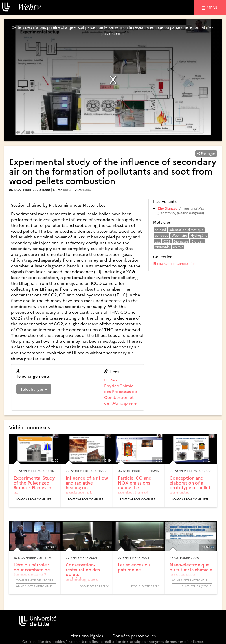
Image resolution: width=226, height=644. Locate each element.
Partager (206, 153)
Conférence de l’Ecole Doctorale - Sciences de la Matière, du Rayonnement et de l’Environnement (36, 580)
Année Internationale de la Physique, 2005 (192, 580)
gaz (157, 241)
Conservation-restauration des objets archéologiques (83, 572)
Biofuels (198, 241)
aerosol (160, 230)
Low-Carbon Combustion (174, 264)
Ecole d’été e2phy (94, 586)
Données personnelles (134, 636)
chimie (178, 247)
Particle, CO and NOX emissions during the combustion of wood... (135, 487)
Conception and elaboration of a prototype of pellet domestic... (190, 485)
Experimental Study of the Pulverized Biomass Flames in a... (34, 485)
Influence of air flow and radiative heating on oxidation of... (87, 485)
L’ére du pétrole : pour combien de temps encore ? (32, 569)
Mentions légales (87, 636)
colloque (161, 235)
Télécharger (34, 389)
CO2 (167, 241)
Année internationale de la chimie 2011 (36, 586)
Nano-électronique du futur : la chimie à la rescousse (191, 569)
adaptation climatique (186, 230)
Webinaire (179, 235)
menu (214, 7)
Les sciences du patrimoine (134, 567)
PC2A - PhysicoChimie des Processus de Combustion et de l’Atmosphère (121, 391)
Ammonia (162, 247)
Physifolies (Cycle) (197, 586)
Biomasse (181, 241)
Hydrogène (199, 235)
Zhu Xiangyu (168, 208)
